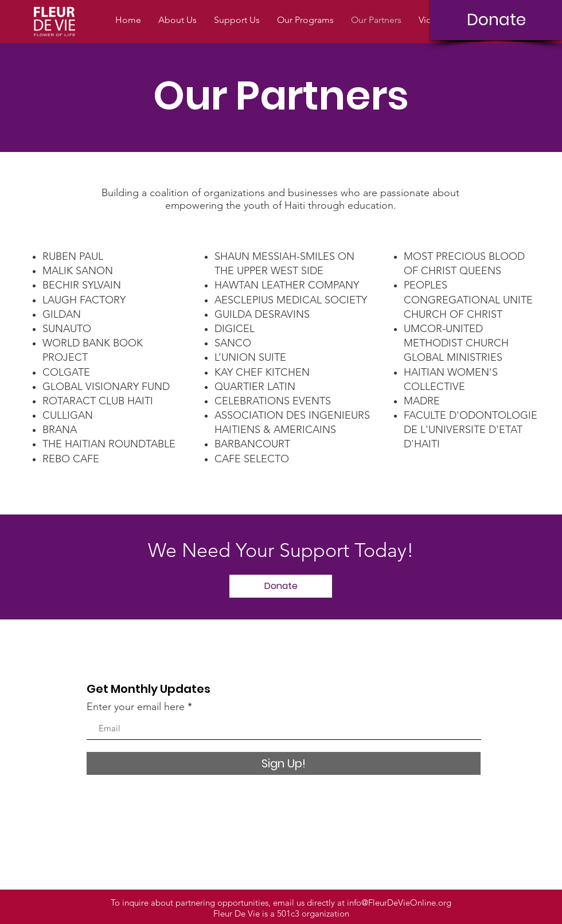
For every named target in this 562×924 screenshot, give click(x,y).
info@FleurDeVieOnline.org (399, 902)
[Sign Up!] (284, 763)
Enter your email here (136, 707)
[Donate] (496, 20)
